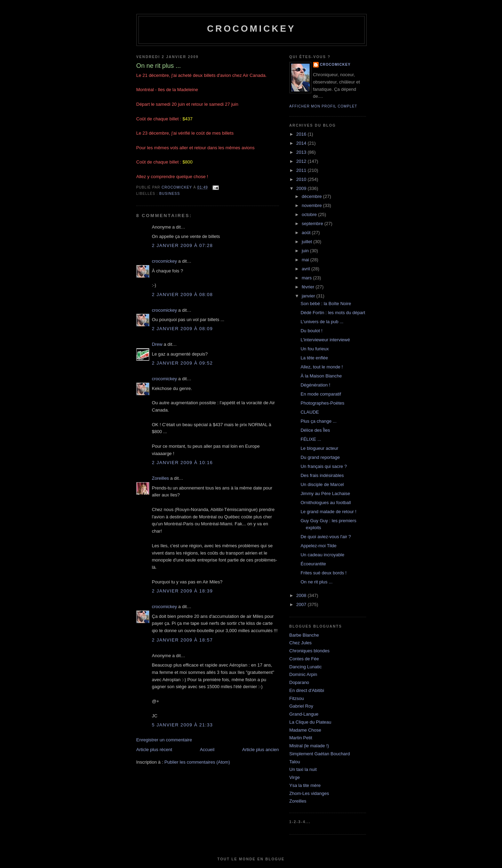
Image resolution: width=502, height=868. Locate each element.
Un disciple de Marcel (322, 484)
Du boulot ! (312, 331)
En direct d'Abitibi (307, 690)
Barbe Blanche (304, 635)
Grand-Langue (304, 714)
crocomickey (251, 29)
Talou (295, 762)
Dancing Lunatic (306, 667)
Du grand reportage (320, 457)
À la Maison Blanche (321, 376)
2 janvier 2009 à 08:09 (182, 329)
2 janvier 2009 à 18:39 (182, 591)
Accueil (207, 750)
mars (307, 278)
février (309, 287)
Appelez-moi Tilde (318, 546)
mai (306, 260)
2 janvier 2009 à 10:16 (182, 463)
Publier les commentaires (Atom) (197, 762)
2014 (302, 143)
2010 (302, 179)
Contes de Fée (304, 659)
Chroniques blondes (310, 651)
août (307, 233)
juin (306, 251)
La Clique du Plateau (310, 722)
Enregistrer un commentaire (164, 740)
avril (306, 269)
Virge (295, 777)
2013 (302, 152)
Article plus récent (154, 750)
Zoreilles (161, 478)
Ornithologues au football (326, 503)
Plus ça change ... (318, 421)
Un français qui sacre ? (324, 466)
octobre (310, 214)
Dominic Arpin (303, 674)
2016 (302, 134)
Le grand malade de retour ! (328, 512)
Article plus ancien (261, 750)
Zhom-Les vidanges (309, 793)
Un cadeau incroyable (322, 555)
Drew (157, 344)
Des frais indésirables (322, 475)
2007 (302, 604)
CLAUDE (310, 412)
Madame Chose (305, 730)
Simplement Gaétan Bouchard (320, 754)
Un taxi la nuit (303, 769)
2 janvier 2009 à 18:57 (182, 640)
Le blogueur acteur (319, 448)
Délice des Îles (315, 430)
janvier (309, 296)
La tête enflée (314, 358)
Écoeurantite (313, 564)
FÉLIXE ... (311, 439)
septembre (313, 224)
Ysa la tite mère (305, 785)
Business (170, 194)
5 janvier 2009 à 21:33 (182, 725)
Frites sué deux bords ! (324, 573)
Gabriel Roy (301, 706)
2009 (302, 188)
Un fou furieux (315, 349)
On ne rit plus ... (317, 582)
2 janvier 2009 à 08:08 (182, 294)
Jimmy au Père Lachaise (325, 493)
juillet (307, 242)
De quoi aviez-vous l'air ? (326, 537)
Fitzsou (297, 698)
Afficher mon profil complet (323, 106)
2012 (302, 161)
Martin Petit (301, 738)
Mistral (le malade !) (309, 746)
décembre (312, 196)
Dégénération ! (315, 385)
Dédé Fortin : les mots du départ (333, 313)
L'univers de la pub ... (322, 322)
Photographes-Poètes (322, 403)
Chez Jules (301, 643)
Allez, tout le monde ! (322, 367)
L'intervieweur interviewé (325, 340)
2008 (302, 595)
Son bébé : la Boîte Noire (326, 304)
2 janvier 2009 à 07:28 (182, 245)
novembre (312, 205)
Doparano (299, 682)
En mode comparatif (321, 394)
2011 (302, 170)
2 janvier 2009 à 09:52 (182, 363)
